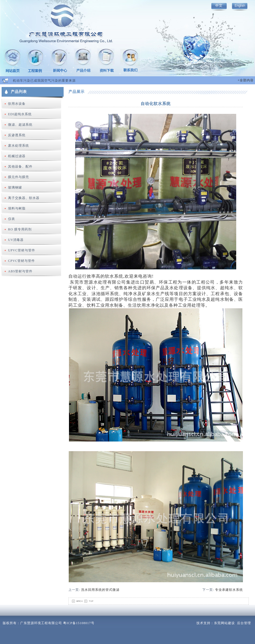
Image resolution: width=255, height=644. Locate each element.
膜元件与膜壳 (19, 177)
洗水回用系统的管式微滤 (100, 590)
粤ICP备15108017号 (79, 623)
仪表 (12, 219)
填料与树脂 (17, 208)
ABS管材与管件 (20, 271)
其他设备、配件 (20, 167)
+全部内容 (246, 80)
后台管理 (244, 623)
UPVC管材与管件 (22, 250)
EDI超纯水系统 (20, 114)
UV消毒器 (16, 240)
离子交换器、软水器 (24, 198)
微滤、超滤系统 (20, 125)
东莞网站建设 (224, 623)
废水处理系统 (19, 146)
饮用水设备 (17, 104)
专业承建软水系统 (229, 590)
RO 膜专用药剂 (20, 229)
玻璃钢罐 (15, 187)
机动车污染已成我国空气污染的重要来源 (44, 81)
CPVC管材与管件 (21, 261)
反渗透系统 (17, 135)
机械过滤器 (17, 156)
